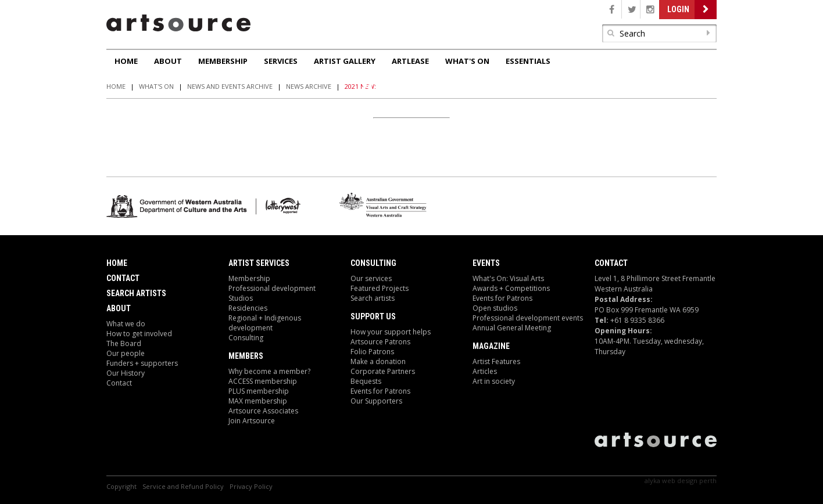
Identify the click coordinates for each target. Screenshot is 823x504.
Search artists (373, 298)
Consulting (246, 338)
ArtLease (410, 61)
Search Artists (136, 293)
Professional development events (528, 318)
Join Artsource (252, 421)
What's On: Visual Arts (508, 278)
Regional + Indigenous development (265, 323)
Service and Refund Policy (183, 486)
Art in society (494, 381)
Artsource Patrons (380, 342)
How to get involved (139, 334)
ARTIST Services (259, 263)
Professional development (272, 288)
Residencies (248, 308)
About (168, 61)
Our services (371, 278)
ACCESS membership (263, 381)
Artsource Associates (263, 411)
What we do (126, 324)
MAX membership (258, 401)
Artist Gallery (345, 61)
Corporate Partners (383, 371)
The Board (124, 343)
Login (678, 9)
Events (486, 263)
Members (246, 356)
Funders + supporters (142, 363)
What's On (467, 61)
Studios (241, 298)
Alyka (652, 480)
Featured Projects (380, 288)
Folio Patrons (372, 352)
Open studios (495, 308)
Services (281, 61)
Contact (123, 278)
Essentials (528, 61)
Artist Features (496, 361)
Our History (126, 373)
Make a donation (378, 361)
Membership (223, 61)
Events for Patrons (380, 391)
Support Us (373, 316)
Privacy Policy (251, 486)
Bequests (366, 381)
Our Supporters (376, 401)
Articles (485, 371)
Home (126, 61)
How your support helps (391, 332)
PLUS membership (259, 391)
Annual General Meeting (512, 328)
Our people (126, 353)
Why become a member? (269, 371)
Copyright (121, 486)
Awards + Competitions (511, 288)
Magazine (491, 346)
